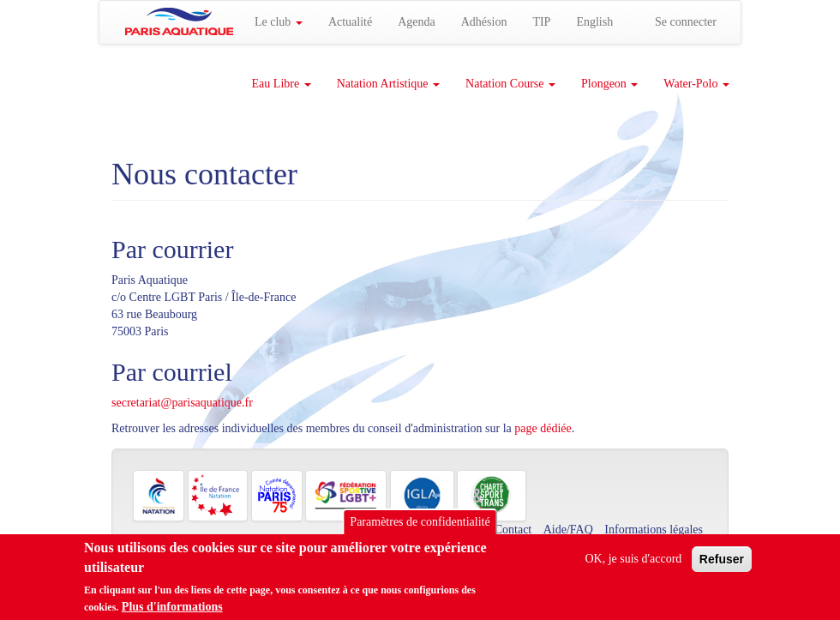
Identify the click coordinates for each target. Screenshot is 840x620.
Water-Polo (696, 84)
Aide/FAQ (568, 530)
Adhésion (484, 22)
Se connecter (686, 22)
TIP (541, 22)
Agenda (417, 22)
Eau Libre (282, 84)
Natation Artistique (388, 84)
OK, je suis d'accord (633, 565)
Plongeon (609, 84)
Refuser (722, 565)
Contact (513, 530)
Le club (279, 22)
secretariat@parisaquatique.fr (182, 403)
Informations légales (654, 530)
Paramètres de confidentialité (420, 528)
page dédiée (543, 428)
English (594, 22)
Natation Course (510, 84)
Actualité (350, 22)
